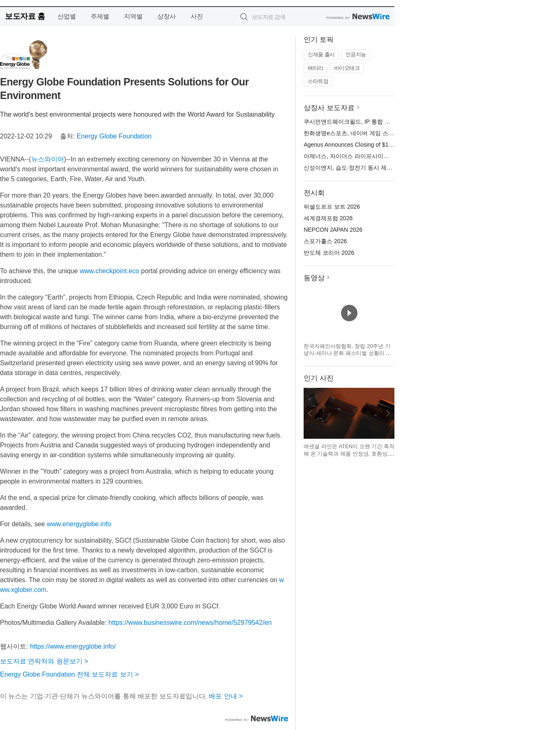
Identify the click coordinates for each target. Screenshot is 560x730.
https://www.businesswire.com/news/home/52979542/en (190, 623)
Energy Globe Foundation (114, 136)
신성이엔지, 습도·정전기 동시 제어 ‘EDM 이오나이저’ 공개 (378, 168)
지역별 (133, 16)
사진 (197, 16)
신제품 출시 (321, 54)
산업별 (67, 16)
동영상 (314, 278)
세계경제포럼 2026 (328, 218)
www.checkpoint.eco (109, 271)
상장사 (167, 16)
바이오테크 (347, 68)
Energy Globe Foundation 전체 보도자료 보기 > (69, 674)
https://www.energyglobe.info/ (73, 646)
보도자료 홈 (25, 16)
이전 (310, 413)
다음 (388, 413)
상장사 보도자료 (329, 108)
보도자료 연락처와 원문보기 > (44, 661)
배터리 (316, 68)
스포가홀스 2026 (325, 241)
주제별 (100, 16)
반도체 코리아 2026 (329, 253)
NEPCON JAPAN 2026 (333, 230)
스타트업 (318, 81)
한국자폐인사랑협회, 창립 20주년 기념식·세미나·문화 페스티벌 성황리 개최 (347, 353)
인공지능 (356, 54)
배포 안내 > (226, 696)
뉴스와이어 (48, 159)
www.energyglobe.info (79, 524)
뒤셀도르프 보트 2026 (332, 207)
